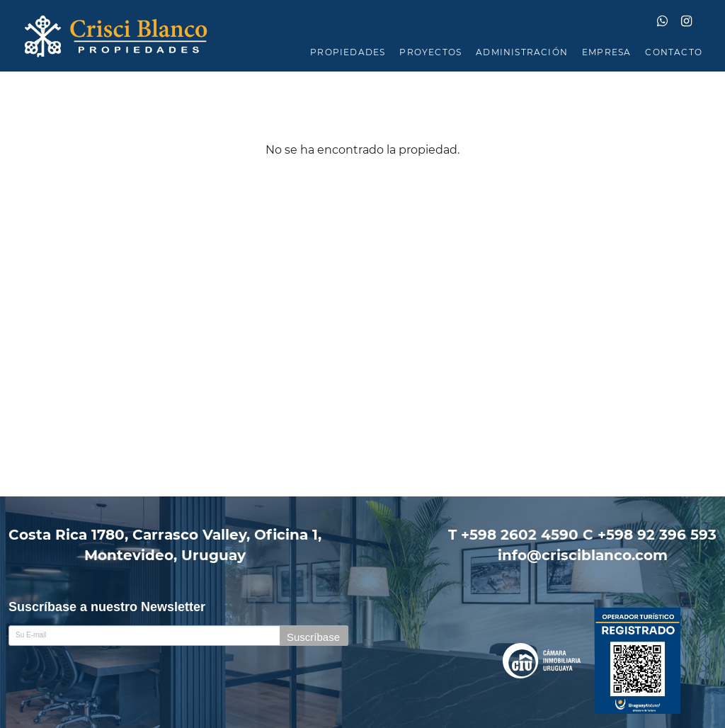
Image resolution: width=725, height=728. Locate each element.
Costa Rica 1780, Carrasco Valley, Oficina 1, (165, 546)
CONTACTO (674, 52)
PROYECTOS (430, 52)
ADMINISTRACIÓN (522, 52)
